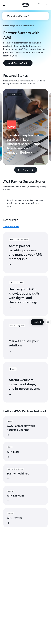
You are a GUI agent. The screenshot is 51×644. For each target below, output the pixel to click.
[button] (18, 16)
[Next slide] (34, 170)
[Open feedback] (48, 322)
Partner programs (11, 26)
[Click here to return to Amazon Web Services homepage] (26, 5)
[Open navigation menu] (4, 5)
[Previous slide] (17, 170)
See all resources (11, 226)
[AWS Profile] (46, 5)
